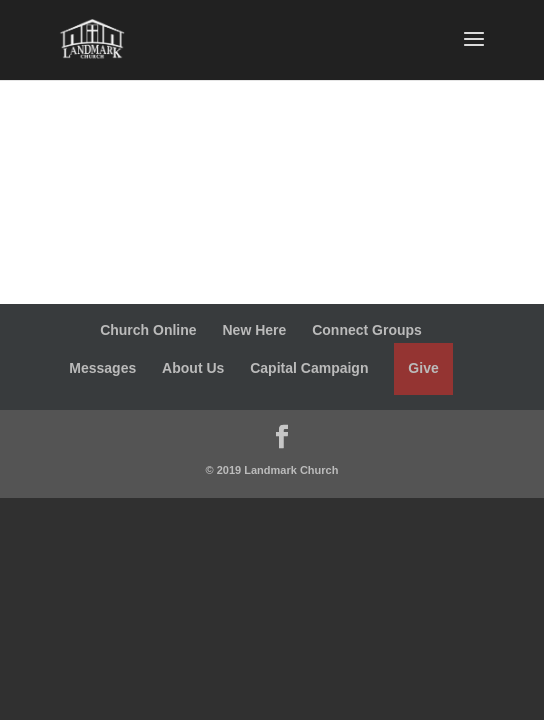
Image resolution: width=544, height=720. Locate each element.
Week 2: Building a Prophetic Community (257, 249)
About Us (193, 368)
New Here (254, 330)
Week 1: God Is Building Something (233, 169)
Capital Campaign (309, 368)
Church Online (148, 330)
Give (423, 368)
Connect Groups (367, 330)
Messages (102, 368)
